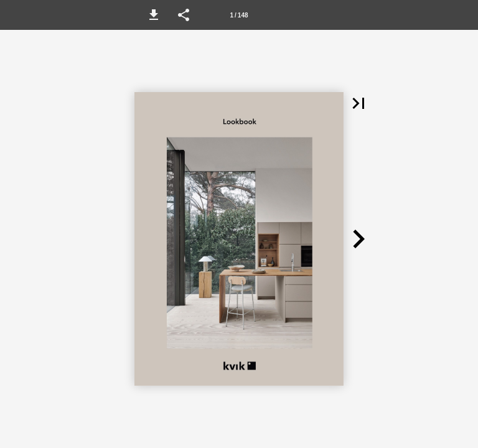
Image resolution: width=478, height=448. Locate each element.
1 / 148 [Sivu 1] (239, 15)
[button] (154, 15)
